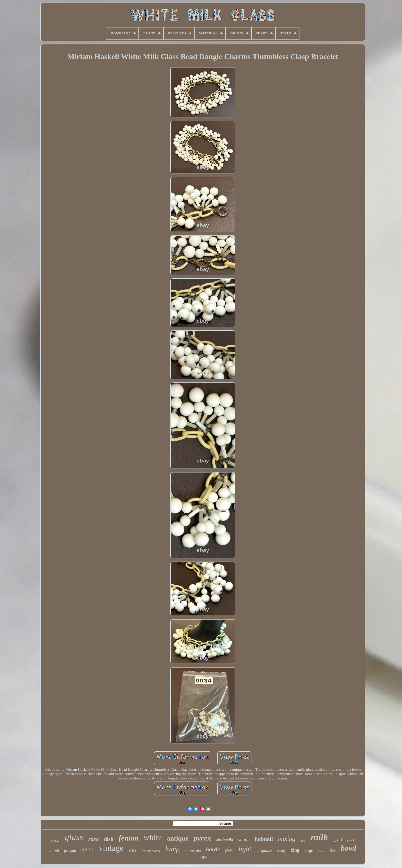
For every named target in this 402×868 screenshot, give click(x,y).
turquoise (264, 850)
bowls (213, 849)
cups (203, 856)
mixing (287, 839)
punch (351, 840)
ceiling (281, 851)
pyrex (202, 838)
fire (333, 850)
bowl (348, 848)
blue (303, 841)
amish (54, 851)
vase (133, 850)
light (245, 849)
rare (93, 839)
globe (229, 851)
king (295, 850)
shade (244, 839)
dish (109, 839)
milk (319, 837)
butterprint (193, 851)
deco (87, 850)
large (308, 851)
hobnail (264, 839)
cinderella (225, 840)
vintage (111, 848)
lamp (173, 849)
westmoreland (151, 851)
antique (178, 838)
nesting (55, 841)
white (153, 837)
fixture (321, 851)
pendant (70, 851)
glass (74, 837)
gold (338, 839)
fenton (129, 838)
